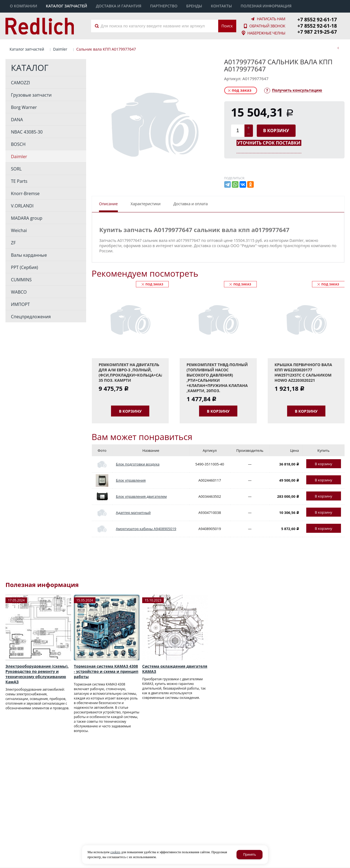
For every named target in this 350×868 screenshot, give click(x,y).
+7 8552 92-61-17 (317, 19)
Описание (108, 204)
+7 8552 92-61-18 (317, 26)
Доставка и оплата (191, 204)
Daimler (60, 49)
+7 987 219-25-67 (317, 32)
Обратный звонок (267, 26)
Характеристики (146, 204)
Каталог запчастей (27, 49)
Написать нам (271, 19)
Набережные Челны (266, 33)
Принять (250, 855)
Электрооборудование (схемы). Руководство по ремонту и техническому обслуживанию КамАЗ (37, 674)
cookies (115, 852)
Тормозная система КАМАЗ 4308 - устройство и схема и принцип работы (106, 671)
